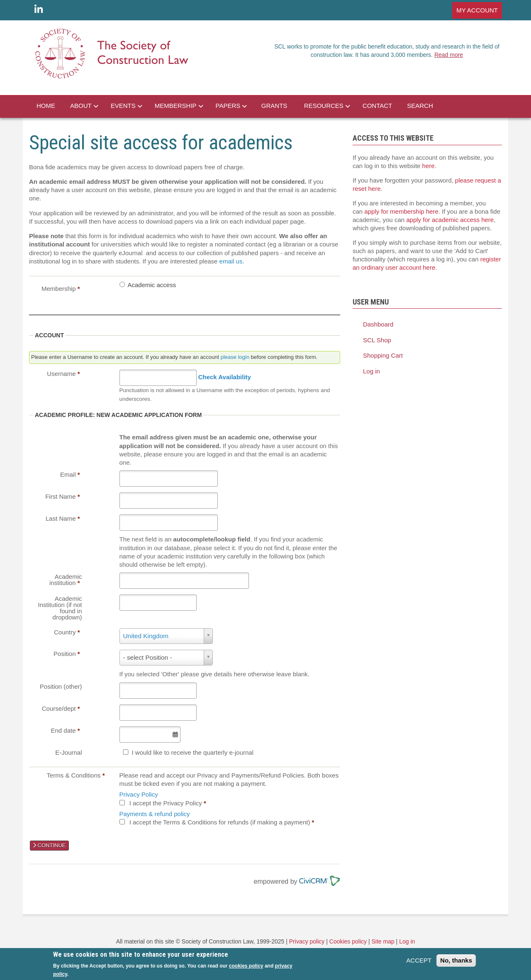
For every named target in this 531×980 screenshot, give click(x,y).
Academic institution (66, 580)
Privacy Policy (139, 794)
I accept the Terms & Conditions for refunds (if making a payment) (222, 822)
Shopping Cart (383, 355)
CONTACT (377, 106)
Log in (371, 371)
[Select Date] (150, 735)
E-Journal (68, 752)
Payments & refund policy (155, 814)
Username (63, 374)
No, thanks (456, 960)
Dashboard (378, 324)
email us (231, 261)
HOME (46, 106)
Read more (449, 55)
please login (235, 357)
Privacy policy (307, 941)
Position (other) (61, 686)
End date (65, 730)
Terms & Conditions (76, 775)
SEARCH (420, 106)
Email (70, 474)
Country (67, 632)
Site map (383, 941)
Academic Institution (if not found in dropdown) (60, 608)
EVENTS (123, 106)
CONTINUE (49, 845)
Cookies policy (348, 941)
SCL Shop (377, 340)
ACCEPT (419, 960)
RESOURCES (324, 106)
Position (67, 654)
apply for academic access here (450, 220)
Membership (61, 289)
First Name (62, 496)
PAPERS (228, 106)
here (429, 166)
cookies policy (246, 966)
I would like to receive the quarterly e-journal (193, 752)
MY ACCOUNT (477, 10)
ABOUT (81, 106)
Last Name (63, 518)
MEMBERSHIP (176, 106)
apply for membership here (401, 211)
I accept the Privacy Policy (168, 803)
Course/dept (61, 708)
